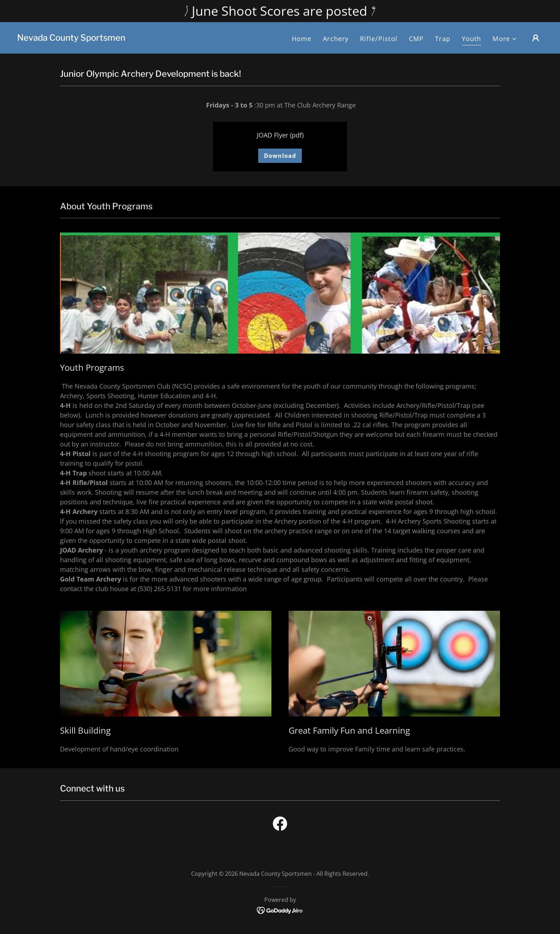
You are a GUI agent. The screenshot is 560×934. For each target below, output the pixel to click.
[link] (71, 38)
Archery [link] (336, 39)
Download (280, 156)
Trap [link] (443, 39)
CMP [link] (416, 39)
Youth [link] (472, 39)
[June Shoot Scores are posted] (280, 11)
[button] (505, 39)
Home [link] (302, 39)
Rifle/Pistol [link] (379, 39)
